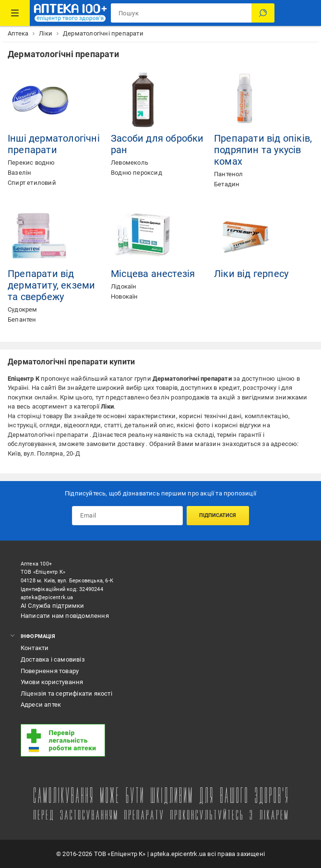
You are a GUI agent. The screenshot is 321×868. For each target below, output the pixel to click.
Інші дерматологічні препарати (54, 144)
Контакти (35, 648)
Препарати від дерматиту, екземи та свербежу (51, 285)
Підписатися (218, 515)
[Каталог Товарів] (15, 13)
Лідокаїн (124, 286)
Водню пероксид (137, 173)
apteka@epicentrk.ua (47, 597)
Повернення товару (50, 671)
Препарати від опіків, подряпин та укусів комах (263, 150)
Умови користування (52, 682)
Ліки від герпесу (251, 274)
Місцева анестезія (153, 274)
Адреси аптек (41, 705)
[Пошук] (263, 13)
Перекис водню (31, 163)
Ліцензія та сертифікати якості (66, 693)
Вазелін (19, 173)
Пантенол (229, 174)
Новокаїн (125, 296)
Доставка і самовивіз (53, 659)
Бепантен (22, 319)
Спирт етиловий (32, 183)
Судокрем (23, 309)
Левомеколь (130, 163)
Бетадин (227, 184)
